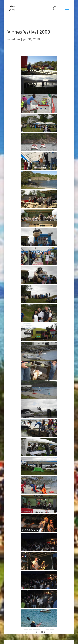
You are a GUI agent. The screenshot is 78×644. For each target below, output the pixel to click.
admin (16, 39)
